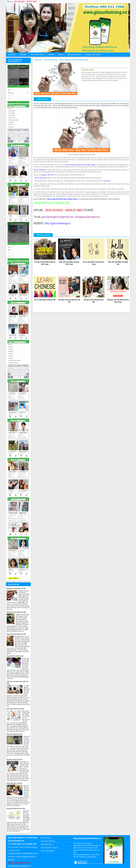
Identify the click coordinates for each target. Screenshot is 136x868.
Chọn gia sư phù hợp (48, 833)
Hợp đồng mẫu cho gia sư (50, 840)
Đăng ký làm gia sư (75, 55)
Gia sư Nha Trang (38, 55)
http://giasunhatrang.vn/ (58, 225)
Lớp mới (51, 55)
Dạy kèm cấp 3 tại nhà (15, 726)
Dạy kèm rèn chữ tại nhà (16, 648)
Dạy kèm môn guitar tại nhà (17, 626)
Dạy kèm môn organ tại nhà (17, 604)
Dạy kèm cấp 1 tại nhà (15, 775)
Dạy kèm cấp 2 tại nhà (15, 751)
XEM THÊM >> (14, 570)
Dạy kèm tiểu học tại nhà (16, 701)
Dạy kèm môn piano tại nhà (17, 581)
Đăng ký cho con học (94, 55)
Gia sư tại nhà (60, 865)
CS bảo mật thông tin (48, 843)
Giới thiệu (24, 55)
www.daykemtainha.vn (73, 865)
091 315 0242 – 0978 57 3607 (26, 2)
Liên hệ (61, 55)
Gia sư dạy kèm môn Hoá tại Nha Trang (74, 60)
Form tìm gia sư (46, 830)
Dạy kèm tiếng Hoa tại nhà (17, 800)
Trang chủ (13, 55)
